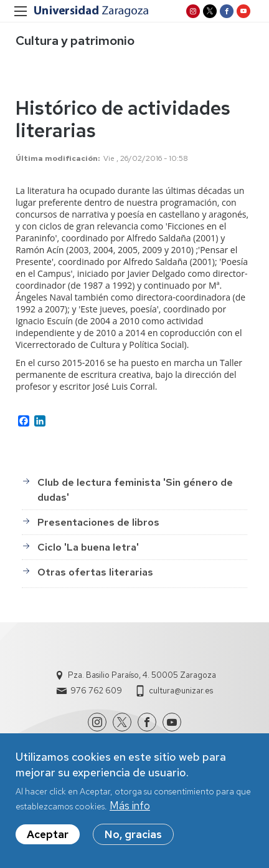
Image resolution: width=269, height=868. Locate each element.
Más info (130, 811)
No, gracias (133, 839)
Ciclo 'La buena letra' (88, 547)
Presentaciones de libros (98, 522)
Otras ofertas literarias (95, 572)
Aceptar (48, 839)
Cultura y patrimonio (75, 41)
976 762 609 (96, 691)
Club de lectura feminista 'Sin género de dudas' (135, 490)
